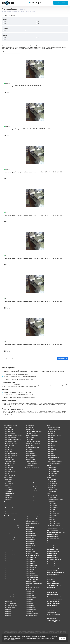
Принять (63, 638)
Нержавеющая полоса (53, 541)
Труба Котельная (9, 450)
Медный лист (51, 453)
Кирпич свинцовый (52, 483)
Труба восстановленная (10, 472)
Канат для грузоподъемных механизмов (14, 596)
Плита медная (51, 459)
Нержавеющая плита (53, 537)
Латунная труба (30, 602)
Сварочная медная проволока (55, 461)
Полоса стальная (9, 492)
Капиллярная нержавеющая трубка (56, 532)
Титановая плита (52, 504)
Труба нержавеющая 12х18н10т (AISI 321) (14, 436)
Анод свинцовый (52, 479)
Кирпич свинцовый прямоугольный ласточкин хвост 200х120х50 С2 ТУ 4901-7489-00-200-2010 (33, 344)
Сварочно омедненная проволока (12, 584)
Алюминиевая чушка (31, 484)
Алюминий (28, 470)
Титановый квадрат (52, 516)
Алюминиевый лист (31, 492)
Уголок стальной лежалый (54, 603)
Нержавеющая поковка (53, 539)
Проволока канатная (9, 558)
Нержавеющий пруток (53, 558)
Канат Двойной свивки (10, 592)
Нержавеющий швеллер (53, 564)
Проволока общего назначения (12, 562)
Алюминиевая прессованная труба (34, 476)
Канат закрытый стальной (11, 605)
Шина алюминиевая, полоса (33, 523)
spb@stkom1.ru (36, 4)
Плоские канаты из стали (32, 435)
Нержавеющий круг (52, 553)
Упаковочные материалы (54, 615)
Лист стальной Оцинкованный (12, 528)
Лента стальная (8, 488)
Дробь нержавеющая (53, 530)
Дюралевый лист (30, 571)
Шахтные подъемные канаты (33, 443)
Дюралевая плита (30, 561)
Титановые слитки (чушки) (54, 514)
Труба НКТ (7, 448)
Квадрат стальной (9, 484)
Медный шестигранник (53, 457)
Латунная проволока (31, 598)
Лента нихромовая (52, 467)
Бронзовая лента (30, 529)
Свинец (49, 477)
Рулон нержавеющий (53, 570)
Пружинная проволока (10, 578)
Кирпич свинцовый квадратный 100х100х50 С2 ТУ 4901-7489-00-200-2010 (27, 129)
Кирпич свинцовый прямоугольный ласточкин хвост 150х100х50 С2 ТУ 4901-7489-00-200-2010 (33, 215)
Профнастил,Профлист (10, 524)
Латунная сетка (30, 600)
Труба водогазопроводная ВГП (12, 438)
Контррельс (29, 449)
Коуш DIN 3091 (8, 611)
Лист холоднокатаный (10, 520)
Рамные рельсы (30, 457)
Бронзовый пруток (31, 551)
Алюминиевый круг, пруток (33, 490)
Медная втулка (51, 433)
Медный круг (51, 451)
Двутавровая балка (9, 504)
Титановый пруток (52, 522)
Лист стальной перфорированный (12, 530)
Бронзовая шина (30, 543)
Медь (49, 425)
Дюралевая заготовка (31, 557)
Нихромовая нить (52, 469)
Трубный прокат (8, 428)
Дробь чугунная (51, 579)
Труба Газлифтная (9, 470)
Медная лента (51, 437)
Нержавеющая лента (53, 534)
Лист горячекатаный (9, 518)
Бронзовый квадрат (31, 545)
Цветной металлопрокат (32, 468)
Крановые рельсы (30, 451)
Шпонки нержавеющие (53, 574)
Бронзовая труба (30, 537)
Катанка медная (52, 431)
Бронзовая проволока (31, 535)
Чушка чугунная (51, 588)
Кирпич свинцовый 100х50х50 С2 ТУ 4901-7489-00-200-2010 (23, 86)
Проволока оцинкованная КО (11, 564)
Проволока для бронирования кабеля (13, 554)
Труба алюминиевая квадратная (34, 516)
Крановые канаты (30, 425)
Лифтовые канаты (30, 429)
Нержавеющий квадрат (53, 551)
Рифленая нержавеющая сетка (55, 568)
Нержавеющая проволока (54, 543)
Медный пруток (52, 455)
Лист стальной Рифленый (11, 522)
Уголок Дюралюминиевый (32, 579)
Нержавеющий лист (52, 555)
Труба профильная (9, 432)
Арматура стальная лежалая (54, 599)
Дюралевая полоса (31, 563)
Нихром (49, 465)
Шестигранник (8, 500)
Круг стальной (8, 486)
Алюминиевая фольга (31, 482)
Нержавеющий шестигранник (55, 566)
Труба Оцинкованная (10, 446)
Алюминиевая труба (31, 480)
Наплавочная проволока (10, 548)
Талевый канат (30, 439)
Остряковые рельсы (31, 453)
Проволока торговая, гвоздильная (12, 574)
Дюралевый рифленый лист (33, 575)
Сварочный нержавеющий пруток (56, 572)
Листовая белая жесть (10, 534)
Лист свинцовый (52, 485)
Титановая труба (52, 510)
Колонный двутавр (9, 506)
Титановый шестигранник (54, 524)
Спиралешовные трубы (10, 464)
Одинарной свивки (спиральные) (34, 431)
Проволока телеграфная (10, 572)
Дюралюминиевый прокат (32, 555)
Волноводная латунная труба (33, 588)
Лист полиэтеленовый (53, 594)
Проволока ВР (8, 552)
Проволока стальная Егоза (11, 570)
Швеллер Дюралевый (31, 581)
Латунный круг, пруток (31, 610)
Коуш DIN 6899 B (8, 613)
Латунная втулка (30, 592)
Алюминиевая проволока (32, 478)
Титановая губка (52, 502)
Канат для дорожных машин (11, 598)
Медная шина (51, 447)
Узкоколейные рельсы (32, 463)
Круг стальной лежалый (53, 601)
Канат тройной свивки (10, 607)
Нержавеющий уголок (53, 562)
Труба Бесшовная (9, 430)
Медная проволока (52, 441)
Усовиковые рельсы (31, 465)
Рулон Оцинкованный (10, 538)
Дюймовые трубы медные (54, 429)
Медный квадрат (52, 449)
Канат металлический (10, 586)
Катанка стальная (9, 546)
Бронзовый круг (30, 547)
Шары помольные (9, 498)
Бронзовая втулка (30, 527)
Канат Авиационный (9, 588)
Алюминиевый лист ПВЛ (32, 494)
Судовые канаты (30, 437)
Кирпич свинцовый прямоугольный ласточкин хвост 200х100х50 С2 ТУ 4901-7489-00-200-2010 (33, 258)
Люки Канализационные (53, 583)
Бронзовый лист (30, 549)
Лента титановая (52, 498)
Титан (49, 494)
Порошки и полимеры (53, 590)
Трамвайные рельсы (31, 461)
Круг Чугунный (51, 581)
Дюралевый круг (30, 569)
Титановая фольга (52, 512)
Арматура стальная (9, 480)
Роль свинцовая (52, 487)
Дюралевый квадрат (31, 567)
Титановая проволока (53, 508)
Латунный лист (30, 612)
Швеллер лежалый (52, 605)
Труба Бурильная (9, 458)
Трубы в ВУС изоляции (10, 476)
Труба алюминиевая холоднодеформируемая (32, 521)
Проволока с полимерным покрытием (13, 568)
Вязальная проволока (10, 544)
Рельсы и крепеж (30, 445)
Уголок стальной (9, 510)
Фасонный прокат (8, 502)
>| (12, 359)
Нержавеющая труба (53, 549)
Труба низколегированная (11, 454)
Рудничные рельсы (31, 459)
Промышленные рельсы (32, 455)
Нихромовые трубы (52, 473)
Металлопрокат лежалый (54, 597)
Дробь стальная (8, 482)
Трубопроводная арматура (54, 608)
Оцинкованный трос (31, 433)
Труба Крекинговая (9, 466)
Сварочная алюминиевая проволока (35, 512)
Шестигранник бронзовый (32, 553)
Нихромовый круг (52, 475)
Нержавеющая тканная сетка (55, 547)
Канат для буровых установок (11, 594)
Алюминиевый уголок (31, 500)
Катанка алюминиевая (32, 508)
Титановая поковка (52, 506)
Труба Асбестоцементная (10, 442)
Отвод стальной (51, 610)
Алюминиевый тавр (31, 498)
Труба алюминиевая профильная (34, 518)
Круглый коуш (30, 427)
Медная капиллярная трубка (55, 435)
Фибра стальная (8, 496)
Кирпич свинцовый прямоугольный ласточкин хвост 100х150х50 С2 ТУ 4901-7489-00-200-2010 (33, 172)
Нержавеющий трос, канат (54, 560)
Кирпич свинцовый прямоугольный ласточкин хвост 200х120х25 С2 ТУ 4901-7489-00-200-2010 (33, 301)
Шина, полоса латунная (32, 615)
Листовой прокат (8, 516)
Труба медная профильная (54, 463)
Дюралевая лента (30, 559)
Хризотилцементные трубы (11, 444)
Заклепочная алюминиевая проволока (35, 506)
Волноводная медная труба (54, 427)
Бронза (27, 525)
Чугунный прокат (51, 577)
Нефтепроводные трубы (10, 462)
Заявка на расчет (61, 3)
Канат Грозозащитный (10, 590)
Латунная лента (30, 594)
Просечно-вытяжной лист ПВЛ (12, 526)
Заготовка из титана (53, 496)
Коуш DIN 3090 (8, 609)
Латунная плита (30, 596)
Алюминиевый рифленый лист (33, 496)
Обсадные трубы (9, 452)
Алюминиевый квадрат (32, 488)
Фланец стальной (52, 612)
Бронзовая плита (30, 531)
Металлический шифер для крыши (13, 536)
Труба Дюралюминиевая (32, 577)
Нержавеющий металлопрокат (55, 528)
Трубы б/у (7, 474)
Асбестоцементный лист (10, 540)
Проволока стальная (9, 542)
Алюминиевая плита (31, 474)
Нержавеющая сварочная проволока (57, 545)
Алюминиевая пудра (52, 592)
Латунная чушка (30, 606)
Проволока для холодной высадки (13, 556)
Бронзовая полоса (31, 533)
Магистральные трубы (10, 460)
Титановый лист (52, 520)
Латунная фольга (30, 604)
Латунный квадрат (31, 608)
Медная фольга (52, 445)
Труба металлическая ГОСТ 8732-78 (13, 440)
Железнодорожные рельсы (33, 447)
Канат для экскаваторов (10, 603)
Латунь (27, 586)
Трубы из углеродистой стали (11, 456)
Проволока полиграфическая (11, 566)
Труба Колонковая (9, 468)
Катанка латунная (30, 590)
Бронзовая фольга (30, 539)
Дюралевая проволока (31, 565)
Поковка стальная (9, 490)
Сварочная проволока (10, 582)
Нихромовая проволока (53, 471)
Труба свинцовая (52, 491)
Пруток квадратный (9, 494)
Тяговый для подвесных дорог (33, 441)
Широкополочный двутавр (11, 514)
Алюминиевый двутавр (32, 486)
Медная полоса (52, 439)
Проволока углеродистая (10, 576)
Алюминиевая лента (31, 472)
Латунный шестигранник (32, 614)
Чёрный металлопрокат (10, 425)
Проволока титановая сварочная (55, 500)
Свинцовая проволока (53, 489)
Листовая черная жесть (10, 532)
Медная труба (51, 443)
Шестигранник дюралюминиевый (34, 583)
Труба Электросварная (10, 434)
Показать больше (63, 359)
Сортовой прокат (8, 478)
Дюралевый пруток (31, 573)
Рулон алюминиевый (31, 510)
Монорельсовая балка (10, 508)
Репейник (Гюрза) (9, 580)
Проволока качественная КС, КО (12, 560)
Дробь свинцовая (52, 481)
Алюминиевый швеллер (32, 502)
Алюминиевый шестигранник (33, 504)
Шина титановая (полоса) (54, 526)
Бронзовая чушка (30, 541)
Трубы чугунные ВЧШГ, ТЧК (54, 585)
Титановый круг (52, 518)
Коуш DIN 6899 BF (9, 615)
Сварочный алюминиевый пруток (34, 514)
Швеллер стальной (9, 512)
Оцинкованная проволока (11, 550)
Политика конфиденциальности (31, 638)
